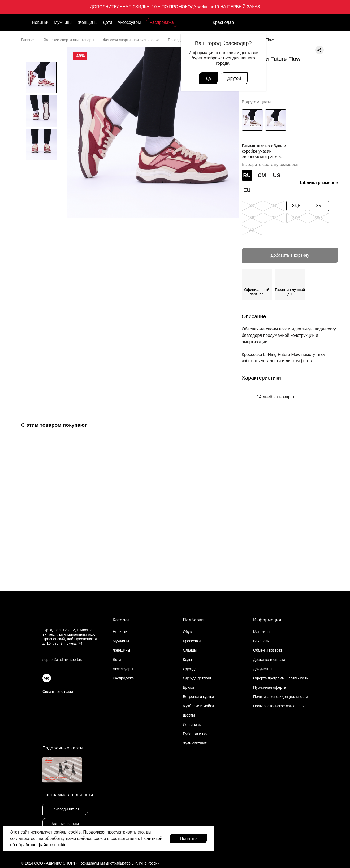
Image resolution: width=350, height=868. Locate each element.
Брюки (188, 687)
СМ (262, 175)
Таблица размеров (319, 183)
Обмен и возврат (268, 650)
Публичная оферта (270, 687)
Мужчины (63, 22)
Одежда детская (197, 678)
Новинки (40, 22)
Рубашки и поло (197, 734)
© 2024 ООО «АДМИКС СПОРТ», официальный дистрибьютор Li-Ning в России (90, 863)
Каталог (121, 620)
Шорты (189, 715)
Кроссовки (192, 641)
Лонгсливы (192, 725)
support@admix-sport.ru (62, 660)
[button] (41, 218)
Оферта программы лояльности (281, 678)
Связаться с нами (58, 692)
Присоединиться (65, 809)
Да (208, 78)
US (277, 175)
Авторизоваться (65, 824)
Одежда (190, 669)
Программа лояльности (68, 795)
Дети (107, 22)
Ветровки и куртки (198, 697)
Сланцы (190, 650)
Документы (263, 669)
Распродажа (162, 22)
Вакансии (261, 641)
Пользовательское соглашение (280, 706)
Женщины (88, 22)
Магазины (262, 632)
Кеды (187, 660)
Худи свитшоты (196, 743)
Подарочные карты (63, 748)
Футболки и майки (198, 706)
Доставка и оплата (269, 660)
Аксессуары (129, 22)
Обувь (188, 632)
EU (247, 190)
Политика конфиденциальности (281, 697)
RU (247, 175)
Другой (234, 78)
